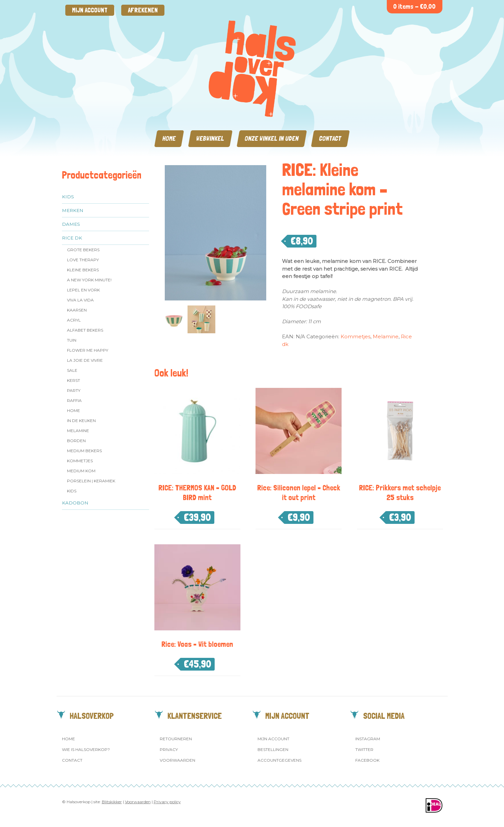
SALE (72, 370)
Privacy (169, 749)
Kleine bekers (83, 270)
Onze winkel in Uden (272, 139)
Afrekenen (143, 10)
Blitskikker (112, 802)
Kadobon (75, 503)
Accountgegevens (279, 760)
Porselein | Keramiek (91, 481)
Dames (71, 224)
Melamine (78, 431)
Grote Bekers (83, 250)
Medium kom (81, 471)
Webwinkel (210, 139)
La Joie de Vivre (85, 360)
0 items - (414, 7)
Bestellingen (273, 749)
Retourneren (176, 739)
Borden (76, 441)
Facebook (367, 760)
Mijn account (90, 10)
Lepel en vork (83, 290)
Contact (330, 139)
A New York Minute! (89, 280)
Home (169, 139)
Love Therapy (83, 260)
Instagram (368, 739)
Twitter (364, 749)
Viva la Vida (80, 300)
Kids (68, 197)
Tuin (72, 340)
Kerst (74, 380)
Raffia (74, 400)
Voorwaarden (177, 760)
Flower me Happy (88, 350)
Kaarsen (77, 310)
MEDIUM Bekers (84, 451)
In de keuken (81, 421)
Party (74, 390)
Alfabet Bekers (85, 330)
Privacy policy (167, 802)
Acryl (74, 320)
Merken (73, 210)
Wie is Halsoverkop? (86, 749)
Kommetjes (80, 461)
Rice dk (72, 238)
